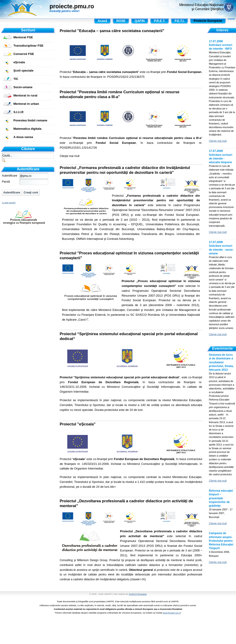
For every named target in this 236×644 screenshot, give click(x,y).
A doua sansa (23, 137)
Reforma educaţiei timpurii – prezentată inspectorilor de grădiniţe (221, 498)
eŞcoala (19, 62)
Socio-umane (23, 87)
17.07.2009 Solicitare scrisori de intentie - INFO (220, 45)
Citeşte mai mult (70, 156)
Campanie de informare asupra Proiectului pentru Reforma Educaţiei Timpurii (221, 541)
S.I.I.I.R (18, 112)
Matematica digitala (27, 129)
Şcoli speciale (23, 71)
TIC (16, 79)
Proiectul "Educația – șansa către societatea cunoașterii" (112, 31)
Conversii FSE (24, 54)
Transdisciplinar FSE (28, 46)
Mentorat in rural (25, 95)
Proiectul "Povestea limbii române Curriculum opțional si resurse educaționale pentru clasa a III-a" (119, 94)
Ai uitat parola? (9, 203)
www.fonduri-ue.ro (172, 613)
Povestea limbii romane (30, 120)
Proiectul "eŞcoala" (78, 424)
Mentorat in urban (26, 104)
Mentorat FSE (23, 37)
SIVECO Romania (138, 594)
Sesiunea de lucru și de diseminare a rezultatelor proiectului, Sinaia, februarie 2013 (221, 362)
